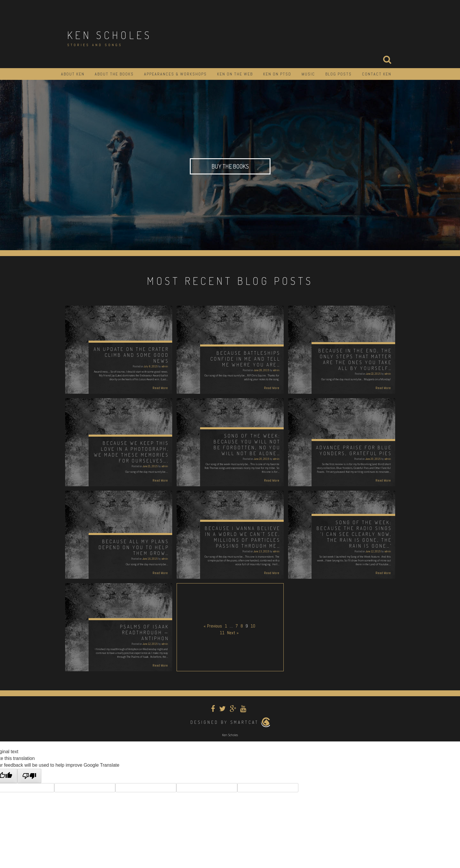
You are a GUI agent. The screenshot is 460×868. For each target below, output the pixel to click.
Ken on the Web (235, 74)
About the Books (114, 74)
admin (165, 366)
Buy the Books (230, 166)
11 (222, 633)
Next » (233, 633)
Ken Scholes (110, 35)
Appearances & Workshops (175, 74)
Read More (160, 388)
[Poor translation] (29, 776)
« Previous (213, 626)
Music (308, 74)
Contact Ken (377, 74)
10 (253, 626)
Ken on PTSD (277, 74)
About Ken (73, 74)
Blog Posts (339, 74)
